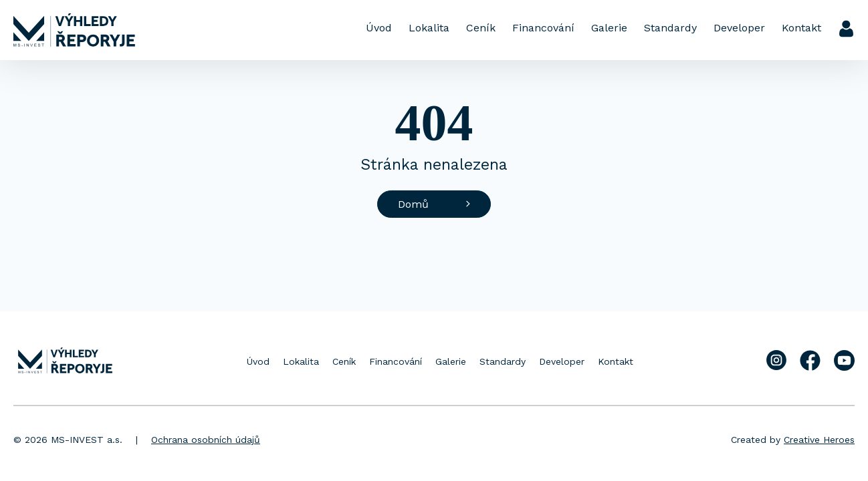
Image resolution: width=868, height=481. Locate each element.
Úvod (379, 28)
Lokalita (429, 28)
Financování (543, 28)
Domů (434, 204)
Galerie (609, 28)
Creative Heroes (819, 440)
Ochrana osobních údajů (206, 440)
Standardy (670, 28)
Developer (739, 28)
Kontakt (801, 28)
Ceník (481, 28)
